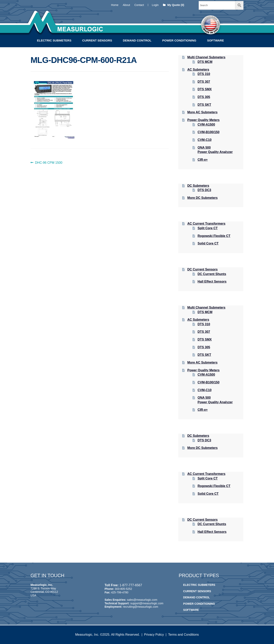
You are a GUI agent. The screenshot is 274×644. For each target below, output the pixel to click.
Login (155, 5)
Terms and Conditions (183, 635)
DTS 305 (204, 97)
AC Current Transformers (206, 224)
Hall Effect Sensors (212, 282)
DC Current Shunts (212, 274)
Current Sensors (97, 40)
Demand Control (137, 40)
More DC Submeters (203, 198)
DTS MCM (205, 62)
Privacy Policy (154, 635)
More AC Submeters (202, 112)
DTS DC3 (204, 190)
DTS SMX (205, 89)
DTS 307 (204, 82)
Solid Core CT (208, 243)
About (126, 5)
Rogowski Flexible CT (214, 236)
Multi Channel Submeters (206, 57)
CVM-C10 (205, 140)
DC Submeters (198, 186)
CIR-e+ (203, 160)
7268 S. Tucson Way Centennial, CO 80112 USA (44, 592)
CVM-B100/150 (209, 132)
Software (215, 40)
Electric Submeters (54, 40)
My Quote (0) (174, 5)
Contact (139, 5)
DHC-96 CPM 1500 (49, 163)
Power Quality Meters (204, 120)
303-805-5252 (123, 589)
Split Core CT (208, 228)
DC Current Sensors (203, 269)
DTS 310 (204, 74)
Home (115, 5)
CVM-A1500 (206, 125)
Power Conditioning (179, 40)
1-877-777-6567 (131, 585)
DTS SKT (204, 105)
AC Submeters (198, 70)
